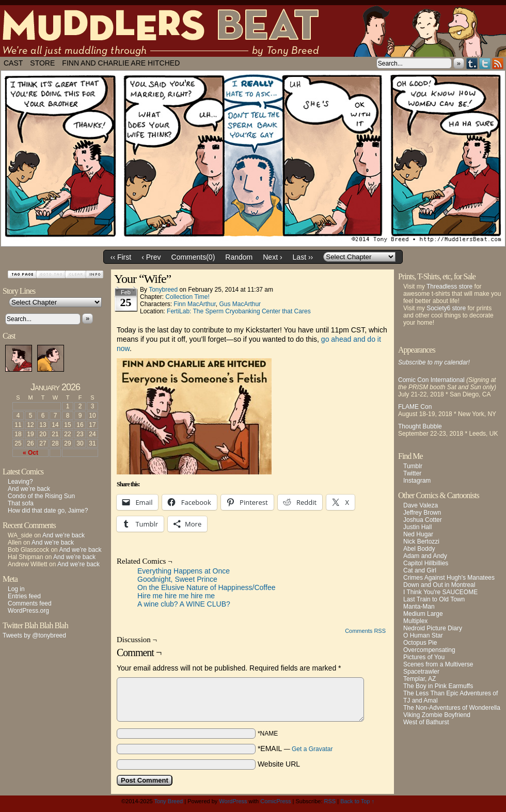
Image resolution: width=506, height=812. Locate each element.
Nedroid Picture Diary (433, 628)
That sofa (21, 503)
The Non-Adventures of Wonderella (452, 708)
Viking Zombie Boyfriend (437, 715)
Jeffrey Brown (422, 513)
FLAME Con (415, 407)
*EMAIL (295, 749)
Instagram (417, 481)
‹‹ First (121, 257)
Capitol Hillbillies (426, 563)
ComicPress (275, 801)
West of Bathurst (426, 722)
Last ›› (303, 257)
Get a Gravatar (312, 749)
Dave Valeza (421, 505)
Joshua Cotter (423, 520)
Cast (13, 63)
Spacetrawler (421, 672)
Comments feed (30, 603)
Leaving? (20, 482)
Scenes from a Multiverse (438, 664)
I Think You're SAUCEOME (440, 592)
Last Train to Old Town (434, 599)
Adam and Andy (425, 556)
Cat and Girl (420, 570)
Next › (272, 257)
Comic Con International (431, 380)
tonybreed (163, 290)
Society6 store (446, 308)
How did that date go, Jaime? (48, 511)
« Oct (30, 453)
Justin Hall (417, 527)
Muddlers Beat (253, 31)
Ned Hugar (418, 534)
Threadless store (449, 286)
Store (42, 63)
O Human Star (423, 635)
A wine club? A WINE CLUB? (184, 604)
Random (239, 257)
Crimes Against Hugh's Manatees (449, 578)
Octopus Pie (420, 643)
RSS (498, 63)
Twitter (485, 63)
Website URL (279, 764)
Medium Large (423, 614)
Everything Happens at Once (184, 571)
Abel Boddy (419, 549)
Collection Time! (187, 297)
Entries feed (24, 596)
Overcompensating (429, 650)
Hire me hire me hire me (176, 596)
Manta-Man (419, 607)
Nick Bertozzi (421, 542)
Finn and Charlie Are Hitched (121, 63)
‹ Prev (151, 257)
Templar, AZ (420, 679)
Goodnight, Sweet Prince (177, 579)
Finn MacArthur (194, 304)
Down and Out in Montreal (439, 585)
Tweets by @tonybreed (34, 635)
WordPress (233, 801)
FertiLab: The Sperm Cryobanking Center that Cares (239, 311)
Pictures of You (424, 657)
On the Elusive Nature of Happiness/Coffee (206, 587)
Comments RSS (365, 631)
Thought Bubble (420, 426)
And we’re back (29, 489)
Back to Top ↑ (357, 801)
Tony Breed (169, 801)
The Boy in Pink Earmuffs (438, 686)
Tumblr (472, 63)
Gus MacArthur (240, 304)
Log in (16, 589)
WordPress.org (28, 611)
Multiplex (415, 621)
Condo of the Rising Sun (41, 496)
